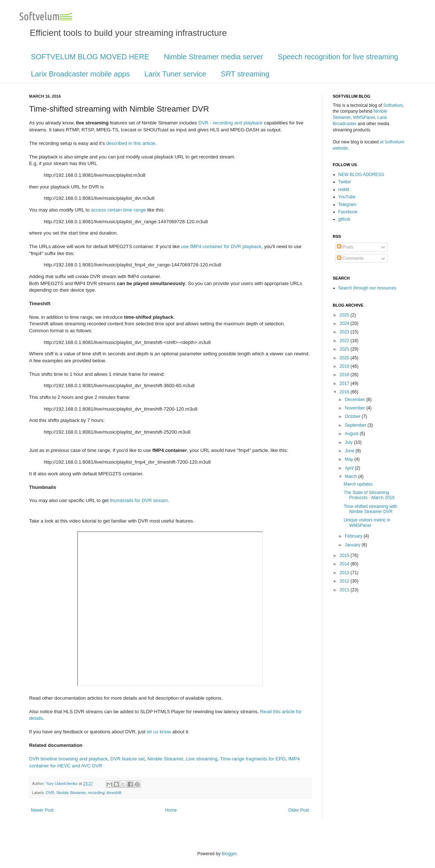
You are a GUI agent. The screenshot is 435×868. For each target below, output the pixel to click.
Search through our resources (367, 288)
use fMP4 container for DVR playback (221, 246)
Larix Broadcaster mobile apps (80, 74)
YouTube (347, 197)
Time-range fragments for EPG (253, 759)
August (352, 434)
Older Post (299, 810)
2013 (345, 573)
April (350, 468)
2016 (345, 392)
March (351, 476)
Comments (350, 258)
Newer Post (42, 810)
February (354, 536)
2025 (345, 315)
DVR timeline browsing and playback (69, 759)
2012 (345, 581)
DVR (50, 793)
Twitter (345, 182)
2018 (345, 375)
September (356, 425)
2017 (345, 384)
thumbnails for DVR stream (139, 500)
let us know (159, 732)
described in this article (131, 143)
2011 (345, 590)
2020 (345, 358)
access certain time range (119, 210)
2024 (345, 323)
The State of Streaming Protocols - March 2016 (369, 495)
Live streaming (202, 759)
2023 (345, 332)
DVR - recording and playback (230, 123)
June (350, 451)
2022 (345, 341)
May (349, 459)
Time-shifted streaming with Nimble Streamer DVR (370, 509)
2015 (345, 555)
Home (171, 810)
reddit (344, 190)
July (349, 442)
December (355, 400)
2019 (345, 366)
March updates (358, 484)
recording (96, 793)
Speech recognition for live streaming (338, 57)
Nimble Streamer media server (213, 57)
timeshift (114, 793)
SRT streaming (245, 74)
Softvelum (393, 105)
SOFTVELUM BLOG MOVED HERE (90, 57)
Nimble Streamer (165, 759)
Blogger (229, 854)
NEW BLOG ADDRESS (361, 175)
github (344, 219)
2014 (345, 564)
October (353, 416)
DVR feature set (128, 759)
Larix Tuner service (175, 74)
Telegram (347, 205)
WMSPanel (364, 117)
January (353, 545)
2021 (345, 349)
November (355, 408)
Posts (345, 247)
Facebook (348, 212)
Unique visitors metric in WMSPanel (367, 523)
